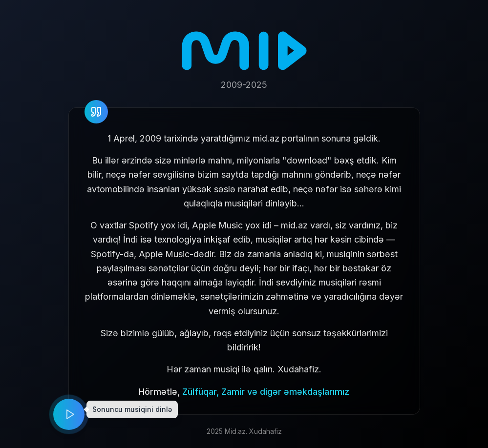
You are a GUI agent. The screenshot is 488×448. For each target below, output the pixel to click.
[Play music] (69, 414)
